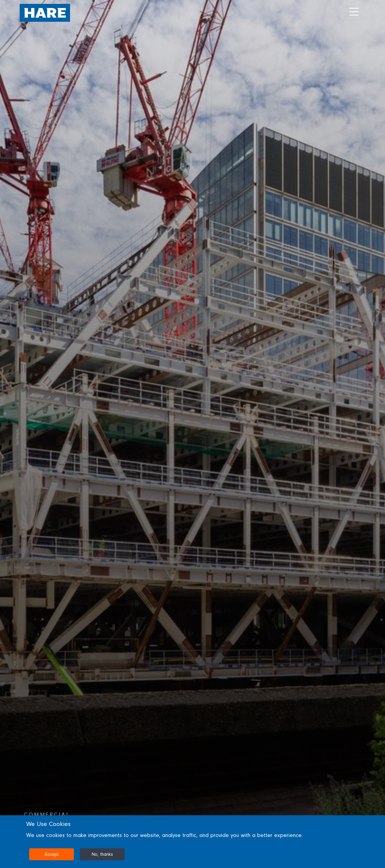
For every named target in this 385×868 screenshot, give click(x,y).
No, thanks (102, 854)
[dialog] (192, 842)
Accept (52, 854)
